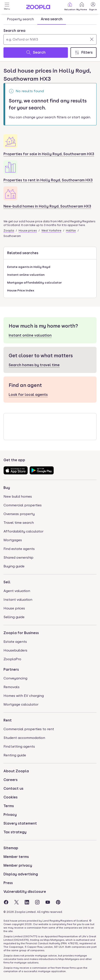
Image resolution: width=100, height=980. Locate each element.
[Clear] (92, 39)
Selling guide (14, 617)
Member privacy (18, 865)
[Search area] (50, 39)
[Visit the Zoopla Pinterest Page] (58, 902)
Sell (7, 582)
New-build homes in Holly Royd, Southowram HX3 (47, 206)
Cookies (11, 797)
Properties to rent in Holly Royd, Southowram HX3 (48, 180)
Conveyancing (15, 678)
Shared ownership (18, 557)
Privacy (10, 815)
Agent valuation (17, 591)
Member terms (16, 857)
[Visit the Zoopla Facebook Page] (6, 902)
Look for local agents (28, 395)
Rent (8, 720)
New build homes (18, 496)
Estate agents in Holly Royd (29, 267)
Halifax (71, 231)
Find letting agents (19, 746)
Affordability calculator (23, 531)
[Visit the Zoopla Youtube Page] (48, 902)
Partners (11, 669)
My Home (82, 6)
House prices (28, 231)
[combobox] (50, 36)
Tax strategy (15, 832)
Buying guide (14, 566)
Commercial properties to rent (29, 729)
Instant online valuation (26, 275)
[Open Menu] (7, 7)
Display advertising (21, 874)
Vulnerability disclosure (25, 892)
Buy (7, 488)
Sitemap (11, 848)
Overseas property (19, 514)
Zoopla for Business (21, 633)
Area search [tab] (52, 19)
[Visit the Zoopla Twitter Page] (16, 902)
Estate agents (15, 642)
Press (8, 883)
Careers (11, 780)
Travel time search (19, 523)
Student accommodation (24, 738)
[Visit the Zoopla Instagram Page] (37, 902)
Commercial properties (23, 505)
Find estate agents (19, 549)
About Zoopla (16, 771)
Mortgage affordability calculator (34, 282)
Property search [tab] (20, 19)
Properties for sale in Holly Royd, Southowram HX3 (49, 154)
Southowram (12, 236)
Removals (11, 687)
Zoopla (9, 231)
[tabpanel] (50, 42)
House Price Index (21, 290)
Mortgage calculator (21, 704)
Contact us (13, 789)
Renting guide (15, 755)
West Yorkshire (51, 231)
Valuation (70, 6)
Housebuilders (15, 650)
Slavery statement (20, 823)
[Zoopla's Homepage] (38, 8)
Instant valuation (18, 600)
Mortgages (13, 540)
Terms (9, 806)
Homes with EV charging (24, 696)
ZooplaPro (12, 659)
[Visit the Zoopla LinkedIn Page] (27, 902)
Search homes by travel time (34, 365)
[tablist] (35, 19)
